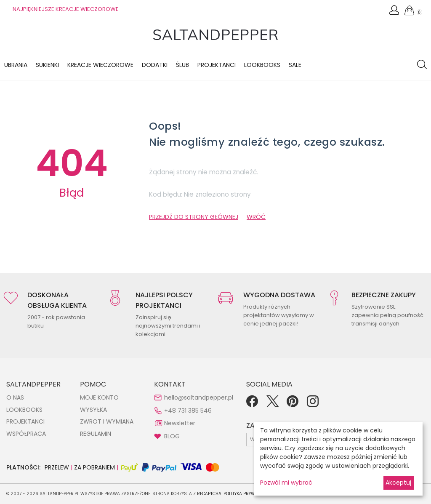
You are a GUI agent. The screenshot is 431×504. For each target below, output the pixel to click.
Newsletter (180, 423)
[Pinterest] (293, 404)
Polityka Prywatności (249, 494)
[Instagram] (313, 404)
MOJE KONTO (99, 397)
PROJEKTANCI (25, 421)
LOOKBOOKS (262, 65)
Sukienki (47, 65)
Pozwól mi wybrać (286, 483)
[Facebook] (252, 404)
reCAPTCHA (209, 494)
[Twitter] (272, 404)
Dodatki (155, 65)
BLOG (172, 436)
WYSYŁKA (93, 410)
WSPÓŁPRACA (26, 434)
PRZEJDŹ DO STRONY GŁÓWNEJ (194, 217)
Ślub (182, 65)
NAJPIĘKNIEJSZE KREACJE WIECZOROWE (66, 9)
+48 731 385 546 (188, 411)
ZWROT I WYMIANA (107, 421)
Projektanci (217, 65)
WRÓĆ (256, 217)
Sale (295, 65)
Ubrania (16, 65)
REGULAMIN (96, 434)
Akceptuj (398, 483)
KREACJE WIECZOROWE (100, 65)
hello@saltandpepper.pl (199, 397)
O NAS (15, 397)
